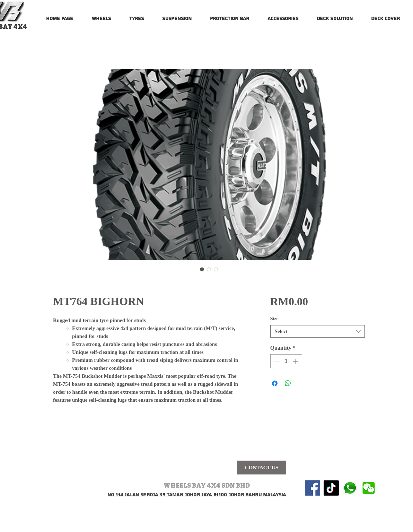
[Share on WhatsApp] (288, 383)
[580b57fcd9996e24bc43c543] (350, 488)
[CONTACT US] (262, 468)
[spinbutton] (286, 361)
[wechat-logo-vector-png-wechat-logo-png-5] (369, 488)
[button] (101, 16)
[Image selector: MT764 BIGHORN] (202, 269)
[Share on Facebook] (275, 383)
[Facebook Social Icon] (313, 488)
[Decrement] (276, 361)
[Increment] (296, 361)
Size (274, 319)
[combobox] (318, 332)
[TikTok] (331, 488)
